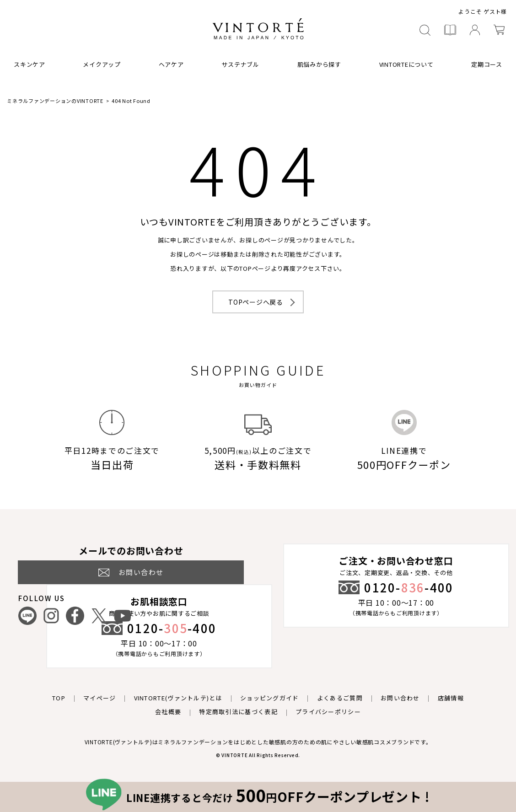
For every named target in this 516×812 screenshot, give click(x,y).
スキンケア (30, 64)
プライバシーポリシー (328, 712)
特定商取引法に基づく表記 (238, 712)
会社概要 (168, 712)
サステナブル (240, 64)
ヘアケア (171, 64)
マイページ (100, 698)
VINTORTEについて (406, 64)
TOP (59, 698)
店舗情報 (451, 698)
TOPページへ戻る (256, 302)
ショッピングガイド (270, 698)
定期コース (487, 64)
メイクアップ (102, 64)
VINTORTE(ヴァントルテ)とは (178, 698)
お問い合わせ (400, 698)
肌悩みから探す (319, 64)
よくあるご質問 (340, 698)
